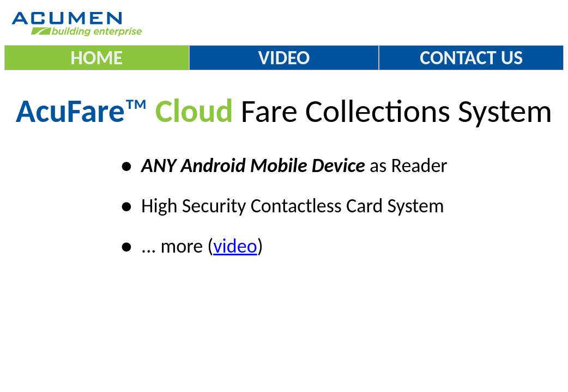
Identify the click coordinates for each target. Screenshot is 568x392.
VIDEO (284, 58)
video (235, 246)
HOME (96, 58)
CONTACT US (471, 58)
